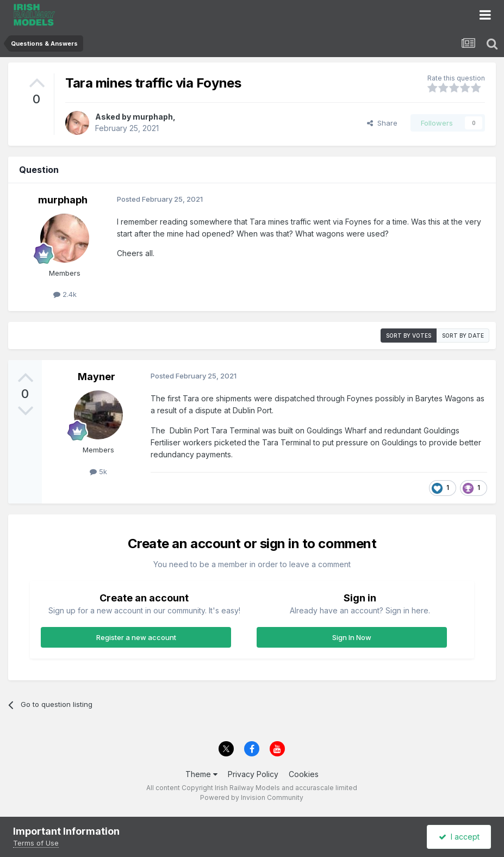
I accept (459, 837)
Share (382, 123)
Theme (201, 774)
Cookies (304, 774)
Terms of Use (36, 843)
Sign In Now (352, 637)
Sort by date (463, 336)
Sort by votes (409, 336)
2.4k (65, 294)
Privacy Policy (253, 774)
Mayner (97, 377)
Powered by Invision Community (252, 797)
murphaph (153, 117)
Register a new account (136, 637)
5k (98, 471)
